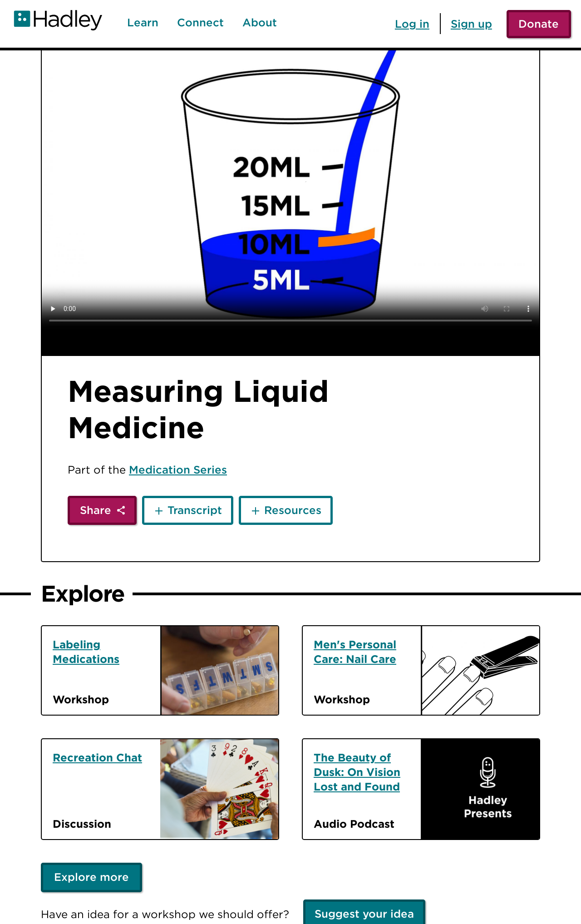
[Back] (20, 69)
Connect (200, 23)
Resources (293, 510)
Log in (412, 24)
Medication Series (178, 469)
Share (96, 510)
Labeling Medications (86, 652)
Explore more (91, 877)
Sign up (471, 24)
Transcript (195, 510)
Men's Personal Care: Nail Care (355, 652)
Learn (143, 23)
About (260, 23)
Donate (539, 24)
